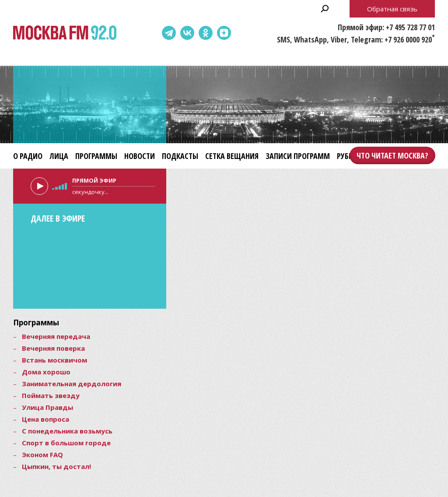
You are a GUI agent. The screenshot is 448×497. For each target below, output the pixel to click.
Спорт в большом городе (66, 443)
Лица (59, 156)
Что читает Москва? (392, 155)
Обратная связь (392, 9)
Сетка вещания (232, 156)
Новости (140, 156)
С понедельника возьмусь (67, 431)
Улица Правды (47, 407)
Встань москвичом (54, 360)
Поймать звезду (51, 395)
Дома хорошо (46, 372)
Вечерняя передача (56, 336)
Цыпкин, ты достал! (56, 466)
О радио (28, 156)
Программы (96, 156)
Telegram (169, 33)
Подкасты (180, 156)
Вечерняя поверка (53, 348)
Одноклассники (206, 33)
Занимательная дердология (72, 384)
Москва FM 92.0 (65, 33)
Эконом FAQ (42, 455)
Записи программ (298, 156)
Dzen (224, 33)
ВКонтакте (187, 33)
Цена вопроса (45, 419)
